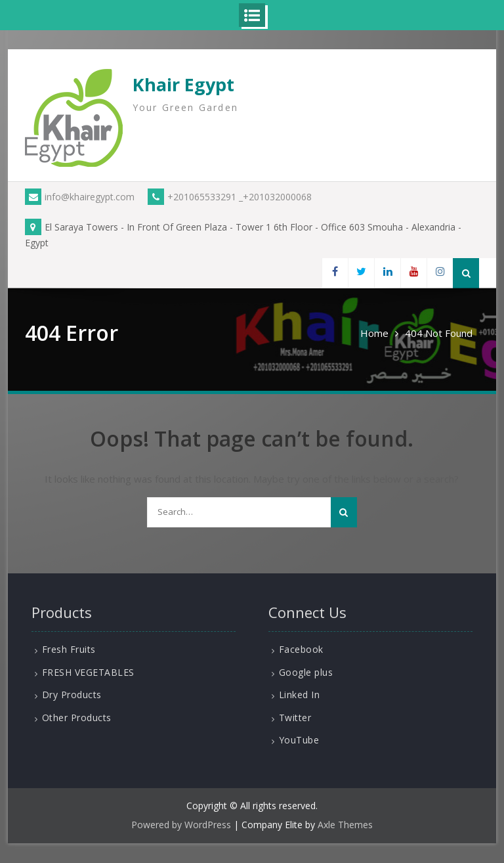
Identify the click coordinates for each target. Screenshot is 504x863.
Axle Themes (345, 825)
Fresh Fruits (69, 649)
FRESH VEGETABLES (88, 672)
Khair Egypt (183, 84)
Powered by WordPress (181, 825)
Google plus (306, 672)
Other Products (77, 718)
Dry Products (72, 695)
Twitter (295, 718)
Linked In (300, 695)
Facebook (301, 649)
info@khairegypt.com (80, 197)
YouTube (299, 740)
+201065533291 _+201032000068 (230, 197)
